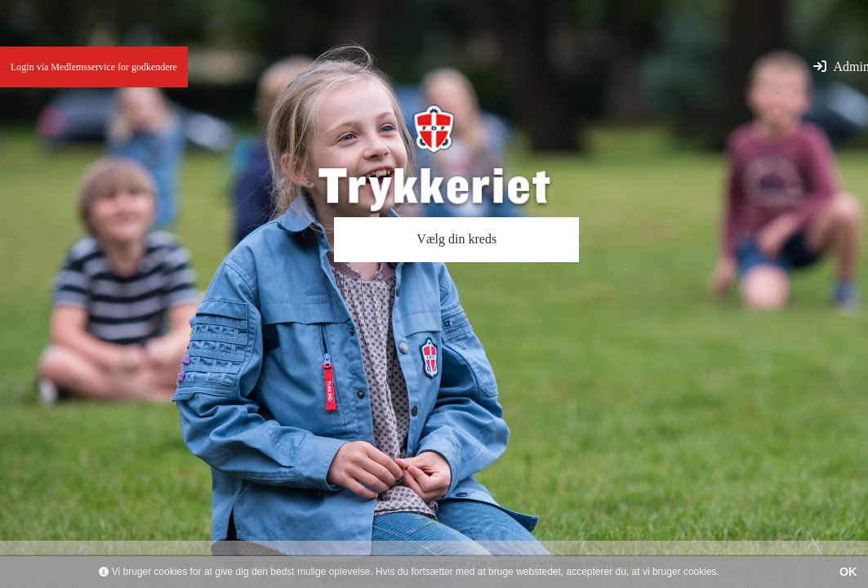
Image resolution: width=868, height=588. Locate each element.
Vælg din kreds (456, 239)
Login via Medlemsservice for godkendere (94, 67)
